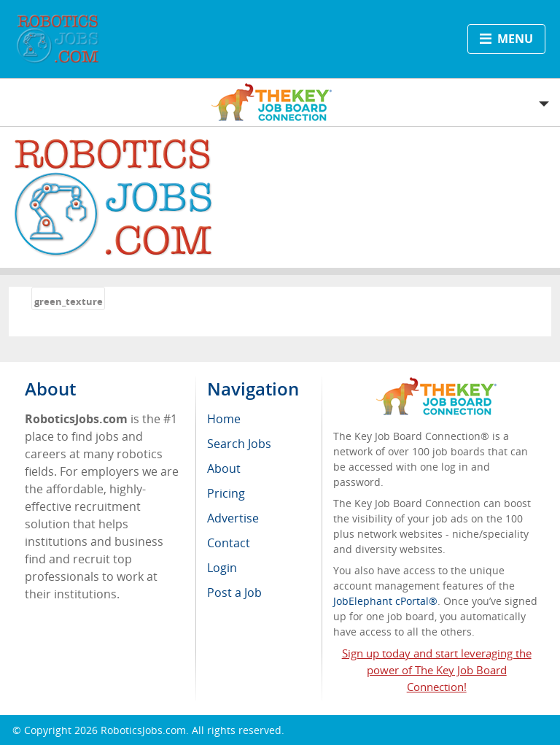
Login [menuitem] (222, 568)
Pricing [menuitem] (226, 493)
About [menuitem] (224, 468)
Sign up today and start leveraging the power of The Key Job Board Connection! (437, 670)
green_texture (69, 301)
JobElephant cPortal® (385, 601)
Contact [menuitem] (229, 543)
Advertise (233, 518)
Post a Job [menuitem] (234, 592)
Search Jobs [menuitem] (239, 444)
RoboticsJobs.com (143, 730)
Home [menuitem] (224, 419)
